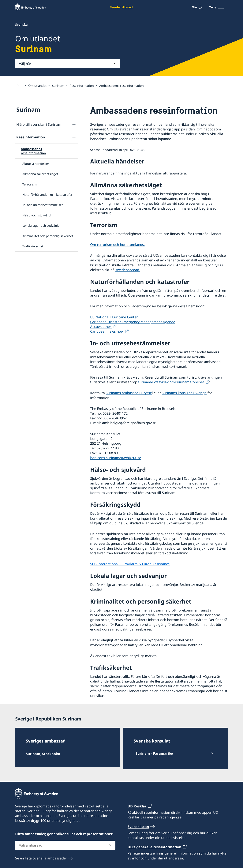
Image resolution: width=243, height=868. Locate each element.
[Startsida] (19, 86)
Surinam (58, 85)
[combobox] (68, 64)
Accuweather (101, 326)
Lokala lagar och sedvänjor (42, 226)
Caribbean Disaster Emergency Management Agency (132, 322)
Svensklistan (138, 826)
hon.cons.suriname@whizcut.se (116, 458)
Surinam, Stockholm (43, 754)
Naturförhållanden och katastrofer (47, 195)
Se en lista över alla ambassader (41, 858)
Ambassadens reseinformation (33, 151)
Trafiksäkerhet (33, 246)
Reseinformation (82, 85)
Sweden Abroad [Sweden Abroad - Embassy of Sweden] (121, 7)
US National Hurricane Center (114, 317)
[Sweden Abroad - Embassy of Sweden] (34, 7)
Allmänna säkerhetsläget (40, 174)
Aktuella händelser (36, 163)
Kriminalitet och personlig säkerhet (48, 236)
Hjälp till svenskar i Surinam (39, 124)
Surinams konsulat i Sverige (184, 393)
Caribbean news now (107, 331)
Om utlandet (37, 85)
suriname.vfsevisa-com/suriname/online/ (171, 382)
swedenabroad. (128, 270)
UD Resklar (137, 806)
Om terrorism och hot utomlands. (118, 245)
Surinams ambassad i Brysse (129, 393)
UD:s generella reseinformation (154, 847)
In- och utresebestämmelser (43, 205)
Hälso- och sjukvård (37, 215)
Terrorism (30, 184)
